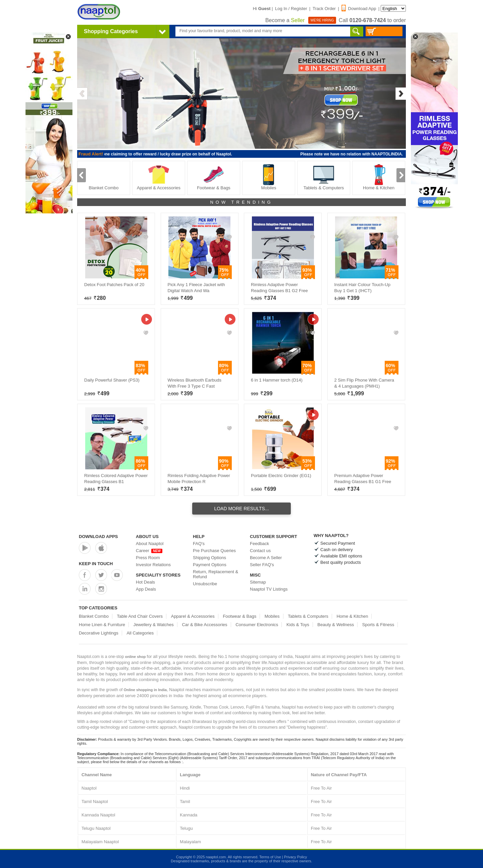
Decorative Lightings (99, 633)
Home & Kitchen (379, 177)
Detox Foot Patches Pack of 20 (114, 285)
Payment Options (210, 565)
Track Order (324, 9)
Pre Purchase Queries (214, 551)
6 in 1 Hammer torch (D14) (277, 380)
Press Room (148, 558)
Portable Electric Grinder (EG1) (281, 476)
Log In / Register (291, 9)
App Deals (146, 589)
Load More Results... (241, 509)
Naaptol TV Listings (269, 589)
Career (149, 551)
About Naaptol (150, 544)
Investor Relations (153, 565)
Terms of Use (270, 857)
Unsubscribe (205, 584)
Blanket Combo (104, 177)
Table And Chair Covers (140, 616)
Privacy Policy (296, 857)
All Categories (140, 633)
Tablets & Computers (324, 177)
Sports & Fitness (378, 625)
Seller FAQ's (262, 565)
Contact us (260, 551)
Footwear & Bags (214, 177)
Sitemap (258, 582)
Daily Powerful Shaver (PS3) (112, 380)
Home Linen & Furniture (102, 625)
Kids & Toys (298, 625)
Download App (359, 9)
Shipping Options (209, 558)
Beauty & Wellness (336, 625)
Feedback (259, 544)
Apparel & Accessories (159, 177)
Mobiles (269, 177)
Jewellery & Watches (154, 625)
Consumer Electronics (257, 625)
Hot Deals (145, 582)
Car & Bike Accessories (204, 625)
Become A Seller (266, 558)
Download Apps (98, 537)
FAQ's (199, 544)
